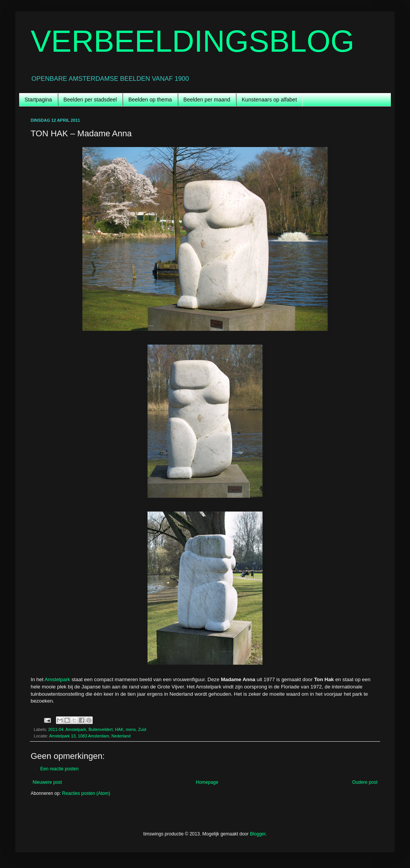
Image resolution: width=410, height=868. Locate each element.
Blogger (258, 834)
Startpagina (38, 100)
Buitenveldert (101, 729)
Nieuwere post (47, 782)
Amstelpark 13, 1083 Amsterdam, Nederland (90, 736)
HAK (119, 729)
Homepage (207, 782)
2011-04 (56, 729)
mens (131, 729)
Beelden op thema (150, 100)
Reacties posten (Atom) (86, 793)
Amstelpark (57, 679)
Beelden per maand (207, 100)
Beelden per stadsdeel (90, 100)
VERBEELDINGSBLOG (193, 41)
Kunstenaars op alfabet (269, 100)
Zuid (142, 729)
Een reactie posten (59, 769)
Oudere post (365, 782)
